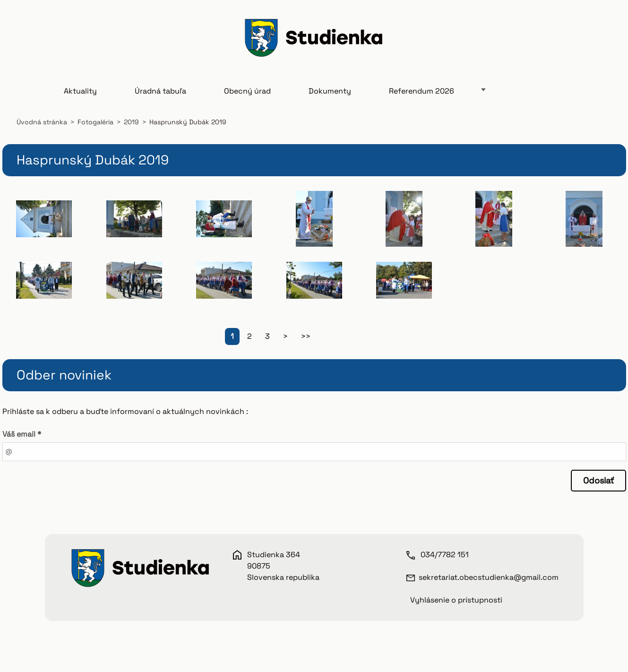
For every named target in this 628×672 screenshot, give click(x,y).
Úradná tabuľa (160, 91)
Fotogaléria (95, 122)
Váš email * (22, 434)
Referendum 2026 (422, 91)
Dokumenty (330, 91)
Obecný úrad (247, 91)
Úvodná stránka (42, 122)
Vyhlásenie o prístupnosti (456, 600)
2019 (131, 122)
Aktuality (80, 91)
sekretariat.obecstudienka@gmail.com (489, 577)
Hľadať (602, 39)
